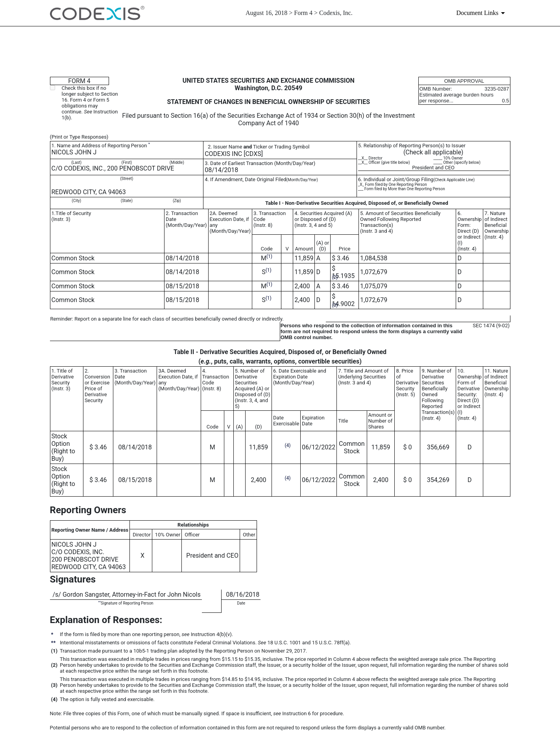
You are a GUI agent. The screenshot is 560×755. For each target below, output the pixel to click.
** (100, 602)
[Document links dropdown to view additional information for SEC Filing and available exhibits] (482, 13)
